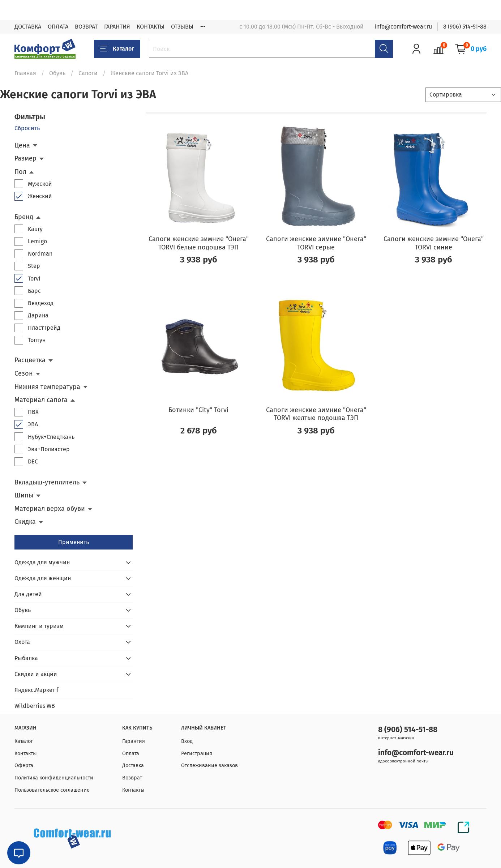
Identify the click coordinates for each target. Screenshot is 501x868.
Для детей (28, 594)
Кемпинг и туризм (39, 626)
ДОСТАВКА (28, 27)
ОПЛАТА (58, 27)
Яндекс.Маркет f (36, 690)
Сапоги (88, 73)
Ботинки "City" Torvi (198, 410)
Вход (187, 741)
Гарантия (134, 741)
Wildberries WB (35, 706)
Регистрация (197, 754)
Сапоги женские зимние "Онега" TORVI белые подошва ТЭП (199, 243)
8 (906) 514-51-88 (465, 27)
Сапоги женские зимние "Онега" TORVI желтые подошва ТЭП (316, 414)
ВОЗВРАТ (86, 27)
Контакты (26, 754)
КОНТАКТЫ (151, 27)
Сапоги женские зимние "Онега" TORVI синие (434, 243)
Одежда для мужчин (42, 562)
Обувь (57, 73)
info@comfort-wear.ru (403, 27)
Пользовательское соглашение (52, 790)
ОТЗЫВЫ (182, 27)
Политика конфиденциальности (54, 778)
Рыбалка (26, 658)
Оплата (131, 754)
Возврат (132, 778)
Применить (74, 542)
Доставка (133, 766)
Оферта (24, 766)
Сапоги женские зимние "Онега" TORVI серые (316, 243)
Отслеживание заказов (209, 766)
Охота (22, 642)
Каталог (117, 49)
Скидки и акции (36, 674)
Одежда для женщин (43, 578)
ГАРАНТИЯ (117, 27)
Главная (25, 73)
